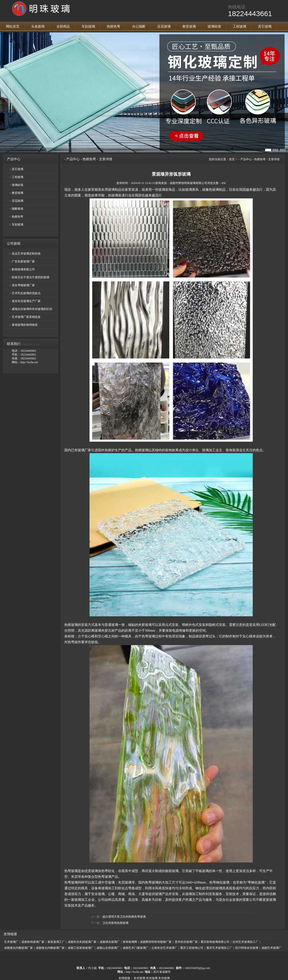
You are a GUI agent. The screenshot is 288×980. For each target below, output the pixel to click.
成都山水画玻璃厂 (108, 948)
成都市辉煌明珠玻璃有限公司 (188, 183)
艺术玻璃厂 (11, 942)
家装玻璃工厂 (56, 942)
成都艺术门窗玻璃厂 (136, 948)
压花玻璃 (164, 27)
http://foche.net (135, 972)
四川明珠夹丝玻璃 (247, 948)
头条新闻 (38, 27)
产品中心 (73, 159)
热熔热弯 (114, 27)
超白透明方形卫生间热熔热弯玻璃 (124, 917)
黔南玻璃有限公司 (23, 269)
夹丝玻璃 (139, 978)
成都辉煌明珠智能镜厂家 (156, 942)
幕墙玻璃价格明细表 (25, 325)
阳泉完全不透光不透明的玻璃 (30, 277)
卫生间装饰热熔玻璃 (115, 923)
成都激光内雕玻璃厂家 (18, 948)
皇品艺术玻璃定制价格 (26, 254)
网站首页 (13, 27)
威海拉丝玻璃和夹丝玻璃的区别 (32, 309)
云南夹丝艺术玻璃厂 (164, 948)
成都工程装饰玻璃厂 (81, 948)
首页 (232, 159)
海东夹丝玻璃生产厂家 (26, 301)
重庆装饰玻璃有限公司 (215, 942)
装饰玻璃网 (130, 942)
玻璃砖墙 (214, 27)
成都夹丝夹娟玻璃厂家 (82, 942)
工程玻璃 (240, 27)
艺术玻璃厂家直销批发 (26, 317)
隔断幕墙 (18, 209)
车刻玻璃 (88, 27)
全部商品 (63, 27)
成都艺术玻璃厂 (271, 948)
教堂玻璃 (189, 27)
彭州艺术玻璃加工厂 (246, 942)
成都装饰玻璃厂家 (33, 942)
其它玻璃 (265, 27)
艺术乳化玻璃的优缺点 (26, 293)
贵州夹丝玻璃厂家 (186, 942)
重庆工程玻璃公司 (192, 948)
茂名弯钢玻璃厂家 (23, 285)
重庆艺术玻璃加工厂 (219, 948)
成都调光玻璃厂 (110, 942)
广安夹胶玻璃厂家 (23, 261)
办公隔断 (139, 27)
